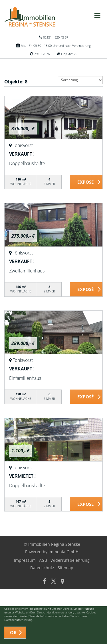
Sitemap (65, 568)
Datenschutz (42, 568)
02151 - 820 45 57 (56, 37)
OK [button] (14, 633)
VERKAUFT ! (22, 154)
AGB (43, 560)
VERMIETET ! (22, 476)
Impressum (25, 560)
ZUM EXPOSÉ (86, 182)
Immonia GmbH (63, 552)
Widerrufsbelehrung (70, 560)
